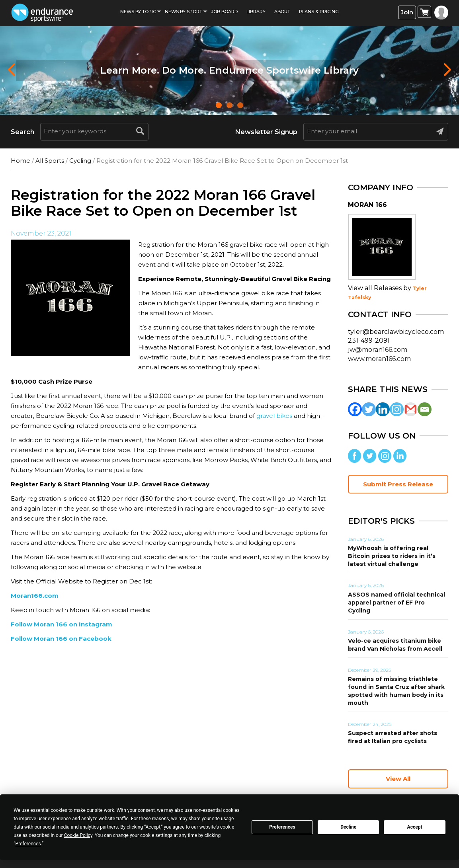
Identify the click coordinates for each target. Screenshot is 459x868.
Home (21, 161)
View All (398, 779)
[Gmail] (411, 409)
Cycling (80, 161)
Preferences (282, 827)
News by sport (184, 12)
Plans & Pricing (319, 12)
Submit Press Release (398, 484)
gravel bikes (274, 416)
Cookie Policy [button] (78, 835)
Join (407, 12)
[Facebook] (355, 409)
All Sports (50, 161)
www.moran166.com (379, 359)
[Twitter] (369, 409)
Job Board (224, 12)
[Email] (425, 409)
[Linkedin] (383, 409)
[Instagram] (397, 409)
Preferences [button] (28, 844)
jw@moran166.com (378, 350)
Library (256, 12)
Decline (348, 827)
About (282, 12)
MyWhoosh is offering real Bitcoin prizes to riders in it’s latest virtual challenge (392, 556)
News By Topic (138, 12)
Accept (415, 827)
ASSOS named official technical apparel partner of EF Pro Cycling (396, 603)
